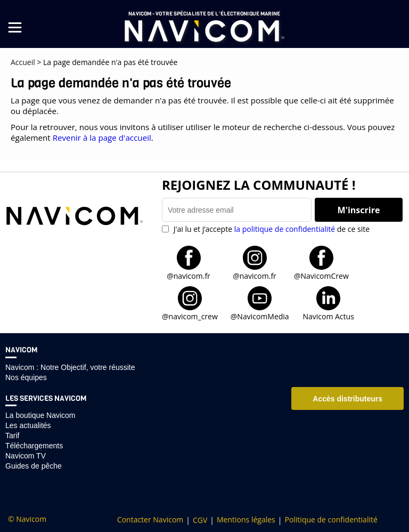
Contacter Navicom (150, 520)
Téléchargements (34, 446)
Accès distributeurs (347, 399)
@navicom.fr (189, 275)
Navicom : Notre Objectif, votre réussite (70, 367)
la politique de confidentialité (285, 229)
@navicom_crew (190, 316)
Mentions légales (246, 520)
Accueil (23, 62)
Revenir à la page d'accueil (102, 138)
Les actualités (28, 425)
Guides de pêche (34, 466)
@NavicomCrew (321, 275)
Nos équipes (26, 377)
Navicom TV (26, 456)
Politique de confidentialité (331, 520)
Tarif (12, 436)
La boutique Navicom (40, 415)
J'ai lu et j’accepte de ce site (271, 229)
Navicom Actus (328, 316)
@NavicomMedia (260, 316)
